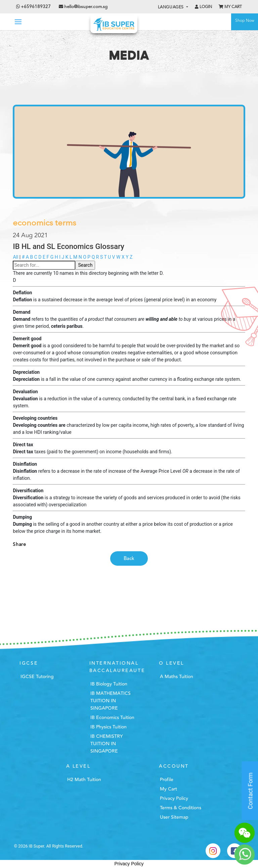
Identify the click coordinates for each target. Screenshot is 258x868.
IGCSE (29, 663)
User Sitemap (174, 817)
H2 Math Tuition (84, 780)
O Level (171, 663)
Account (174, 766)
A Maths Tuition (177, 677)
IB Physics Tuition (109, 727)
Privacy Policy (174, 799)
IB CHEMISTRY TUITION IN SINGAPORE (107, 744)
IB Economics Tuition (112, 718)
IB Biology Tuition (109, 684)
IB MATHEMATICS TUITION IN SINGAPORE (111, 701)
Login (203, 7)
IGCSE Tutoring (37, 677)
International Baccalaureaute (117, 667)
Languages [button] (171, 7)
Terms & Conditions (181, 808)
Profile (167, 780)
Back (129, 558)
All (15, 257)
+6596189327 (33, 7)
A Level (78, 766)
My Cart (230, 7)
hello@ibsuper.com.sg (86, 7)
